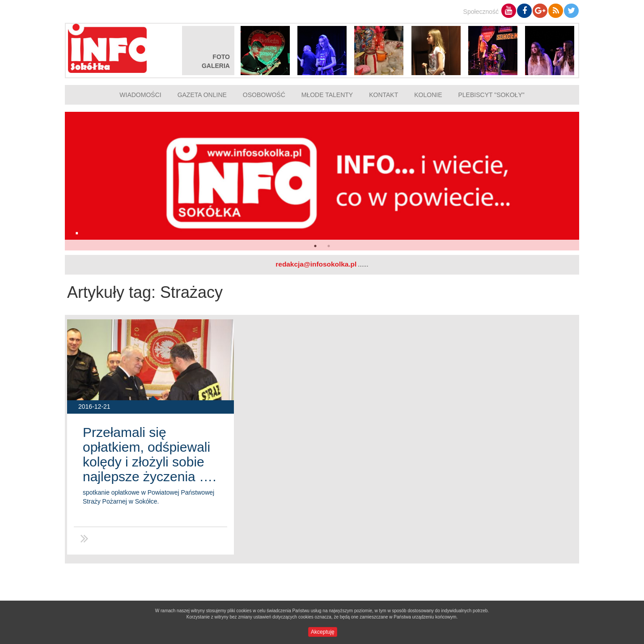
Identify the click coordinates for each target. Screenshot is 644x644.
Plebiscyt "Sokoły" (491, 95)
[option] (322, 181)
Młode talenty (327, 95)
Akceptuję (323, 632)
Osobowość (264, 95)
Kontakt (383, 95)
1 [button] (315, 246)
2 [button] (329, 246)
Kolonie (428, 95)
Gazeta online (202, 95)
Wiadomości (140, 95)
